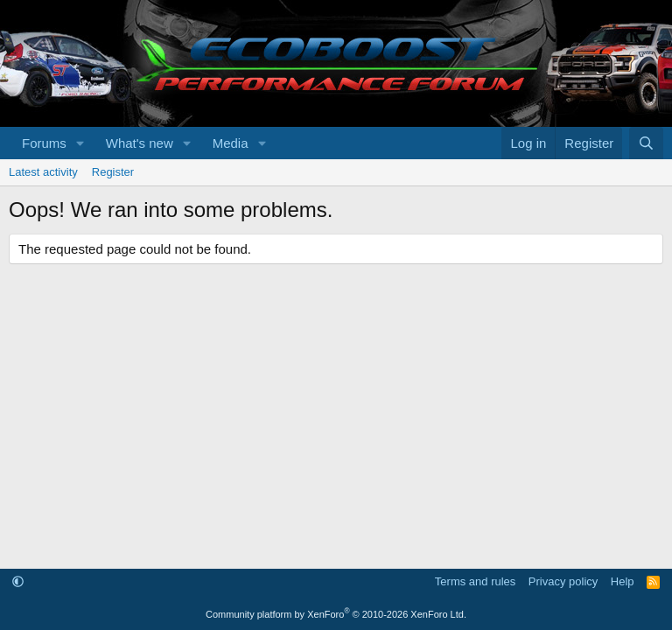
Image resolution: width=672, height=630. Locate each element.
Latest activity (43, 172)
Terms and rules (475, 581)
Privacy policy (563, 581)
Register (113, 172)
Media (231, 143)
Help (623, 581)
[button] (80, 143)
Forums (44, 143)
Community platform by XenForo (336, 614)
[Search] (646, 143)
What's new (140, 143)
